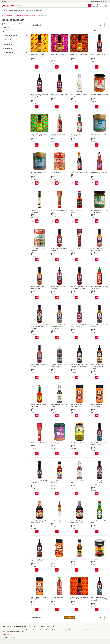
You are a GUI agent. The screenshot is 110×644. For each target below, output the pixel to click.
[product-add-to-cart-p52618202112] (57, 494)
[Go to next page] (106, 25)
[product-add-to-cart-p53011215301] (97, 454)
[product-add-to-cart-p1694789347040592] (77, 67)
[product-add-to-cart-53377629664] (97, 297)
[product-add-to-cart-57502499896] (37, 297)
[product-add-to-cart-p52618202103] (77, 570)
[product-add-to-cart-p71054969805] (37, 454)
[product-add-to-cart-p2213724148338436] (57, 415)
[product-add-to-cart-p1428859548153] (57, 259)
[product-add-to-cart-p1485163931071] (97, 221)
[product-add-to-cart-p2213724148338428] (77, 494)
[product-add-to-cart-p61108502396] (37, 221)
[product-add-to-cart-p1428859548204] (37, 377)
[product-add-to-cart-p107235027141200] (97, 532)
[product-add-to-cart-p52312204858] (77, 454)
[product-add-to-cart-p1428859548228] (97, 259)
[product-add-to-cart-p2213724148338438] (77, 107)
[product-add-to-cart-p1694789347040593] (77, 610)
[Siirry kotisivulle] (8, 6)
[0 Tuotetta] (106, 6)
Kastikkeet (32, 15)
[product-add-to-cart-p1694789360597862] (37, 610)
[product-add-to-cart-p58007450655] (57, 145)
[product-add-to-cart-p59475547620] (97, 183)
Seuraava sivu (70, 618)
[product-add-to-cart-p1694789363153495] (97, 610)
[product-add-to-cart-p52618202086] (97, 570)
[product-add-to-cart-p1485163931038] (97, 145)
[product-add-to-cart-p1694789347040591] (37, 67)
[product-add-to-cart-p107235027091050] (57, 532)
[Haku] (90, 6)
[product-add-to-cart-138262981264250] (97, 415)
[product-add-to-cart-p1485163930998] (37, 183)
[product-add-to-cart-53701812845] (57, 107)
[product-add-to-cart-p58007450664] (77, 183)
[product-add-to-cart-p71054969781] (57, 221)
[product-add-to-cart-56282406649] (57, 297)
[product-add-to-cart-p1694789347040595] (57, 67)
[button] (97, 6)
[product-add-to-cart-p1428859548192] (57, 337)
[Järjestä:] (101, 30)
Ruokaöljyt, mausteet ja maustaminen (17, 15)
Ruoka (3, 15)
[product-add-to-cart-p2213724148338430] (77, 532)
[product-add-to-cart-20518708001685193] (37, 337)
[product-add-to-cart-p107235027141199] (77, 145)
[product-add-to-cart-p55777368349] (57, 454)
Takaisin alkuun (9, 637)
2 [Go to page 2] (103, 25)
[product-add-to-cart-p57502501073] (57, 610)
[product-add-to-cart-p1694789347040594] (37, 145)
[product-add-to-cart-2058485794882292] (77, 297)
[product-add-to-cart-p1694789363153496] (37, 107)
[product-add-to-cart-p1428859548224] (77, 337)
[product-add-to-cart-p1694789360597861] (57, 570)
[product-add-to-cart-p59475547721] (57, 183)
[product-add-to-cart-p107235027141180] (77, 221)
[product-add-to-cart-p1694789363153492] (77, 377)
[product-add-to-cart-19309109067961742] (97, 67)
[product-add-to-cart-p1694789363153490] (97, 377)
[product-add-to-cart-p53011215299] (37, 494)
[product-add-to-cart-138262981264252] (77, 415)
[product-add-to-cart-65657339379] (77, 259)
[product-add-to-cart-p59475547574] (37, 259)
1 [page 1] (100, 25)
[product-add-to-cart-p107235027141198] (37, 415)
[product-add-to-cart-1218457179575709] (97, 337)
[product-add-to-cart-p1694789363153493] (37, 570)
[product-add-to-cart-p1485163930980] (97, 107)
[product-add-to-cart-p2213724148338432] (37, 532)
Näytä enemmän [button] (8, 634)
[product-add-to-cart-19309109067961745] (97, 494)
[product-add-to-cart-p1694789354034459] (57, 377)
